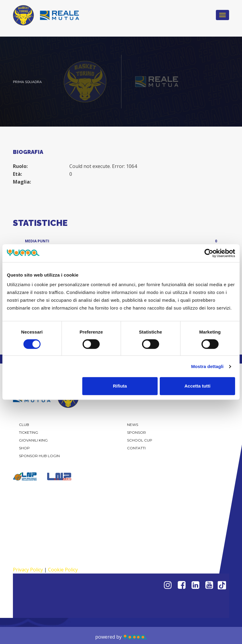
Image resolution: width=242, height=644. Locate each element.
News (133, 425)
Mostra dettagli (207, 366)
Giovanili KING (33, 440)
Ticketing (29, 432)
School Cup (140, 440)
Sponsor (136, 432)
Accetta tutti (197, 386)
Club (24, 425)
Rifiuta (120, 386)
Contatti (136, 448)
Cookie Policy (63, 570)
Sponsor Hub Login (39, 456)
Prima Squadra (27, 82)
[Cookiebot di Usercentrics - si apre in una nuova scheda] (209, 253)
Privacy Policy (28, 570)
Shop (24, 448)
